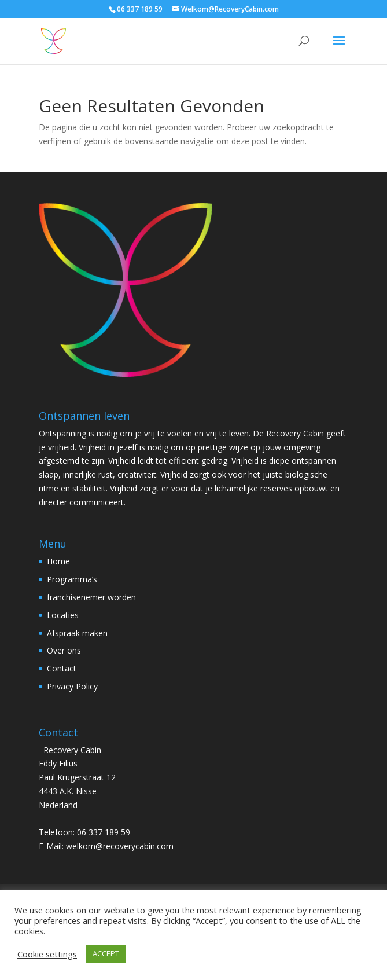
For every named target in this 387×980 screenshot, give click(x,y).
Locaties (63, 615)
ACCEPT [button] (106, 953)
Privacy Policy (72, 686)
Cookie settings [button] (47, 954)
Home (58, 561)
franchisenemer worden (91, 597)
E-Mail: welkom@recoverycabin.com (106, 846)
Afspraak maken (77, 633)
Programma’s (72, 579)
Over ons (64, 650)
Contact (62, 668)
